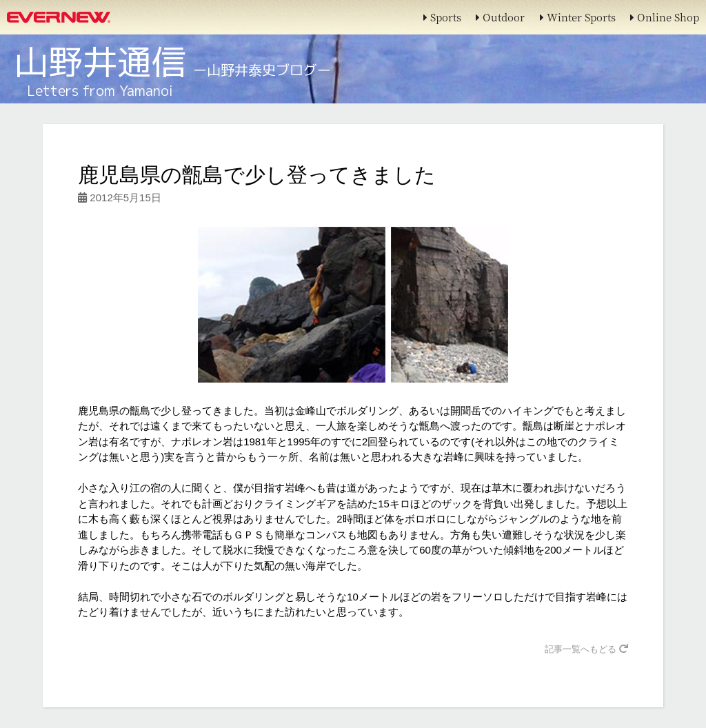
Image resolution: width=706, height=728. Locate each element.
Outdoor (500, 17)
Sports (442, 17)
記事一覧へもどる (586, 649)
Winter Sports (578, 17)
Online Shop (665, 17)
